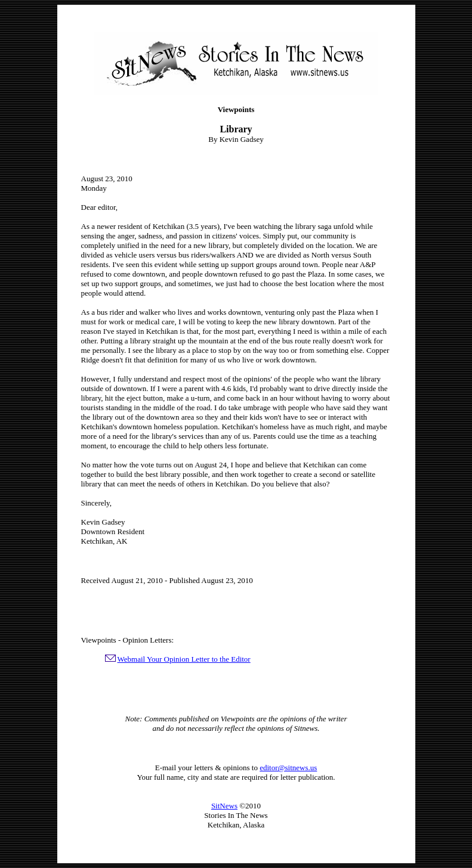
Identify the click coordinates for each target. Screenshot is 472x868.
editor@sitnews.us (288, 768)
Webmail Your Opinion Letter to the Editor (184, 659)
